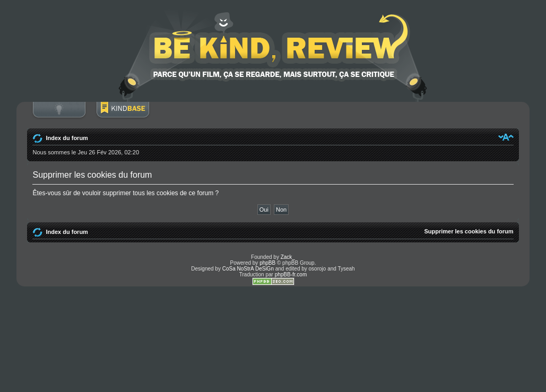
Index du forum (67, 138)
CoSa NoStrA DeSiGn (248, 269)
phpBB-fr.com (291, 275)
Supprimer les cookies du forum (469, 231)
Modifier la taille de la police (506, 137)
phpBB (267, 263)
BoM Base (123, 115)
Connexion (59, 115)
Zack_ (288, 257)
